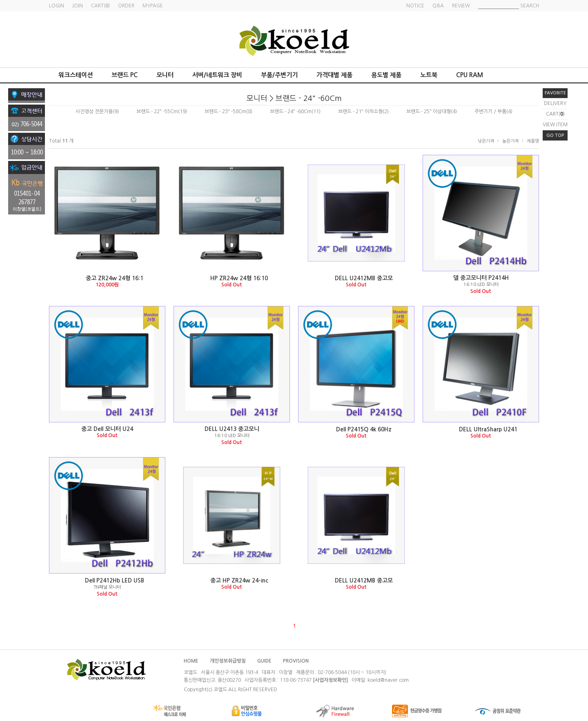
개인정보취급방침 (228, 661)
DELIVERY (555, 103)
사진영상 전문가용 (94, 112)
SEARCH (530, 6)
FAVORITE (555, 93)
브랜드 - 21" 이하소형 (360, 112)
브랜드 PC (125, 75)
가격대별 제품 (334, 75)
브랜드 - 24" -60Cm (309, 98)
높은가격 (510, 141)
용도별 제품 (386, 75)
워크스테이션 (76, 75)
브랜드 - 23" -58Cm (225, 112)
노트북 (429, 75)
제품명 (533, 141)
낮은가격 (486, 141)
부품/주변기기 (279, 75)
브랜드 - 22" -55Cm (157, 112)
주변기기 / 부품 (490, 112)
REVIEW (461, 6)
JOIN (78, 6)
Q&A (438, 6)
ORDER (126, 6)
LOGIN (57, 6)
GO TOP (555, 135)
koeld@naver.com (388, 680)
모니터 (165, 75)
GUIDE (264, 661)
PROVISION (296, 661)
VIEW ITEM (555, 125)
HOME (191, 661)
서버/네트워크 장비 (217, 75)
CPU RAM (470, 75)
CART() (555, 114)
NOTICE (415, 6)
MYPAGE (153, 6)
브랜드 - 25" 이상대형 (429, 112)
